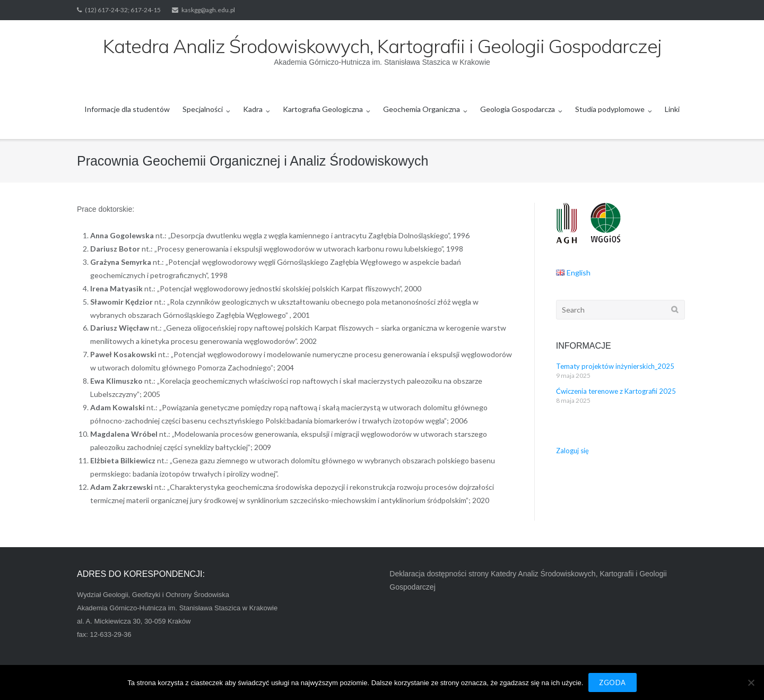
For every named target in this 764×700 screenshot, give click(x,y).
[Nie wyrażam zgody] (751, 682)
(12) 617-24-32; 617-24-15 (123, 10)
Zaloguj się (572, 451)
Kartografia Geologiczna (323, 109)
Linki (672, 109)
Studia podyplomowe (610, 109)
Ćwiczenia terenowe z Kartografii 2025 (616, 391)
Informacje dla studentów (127, 109)
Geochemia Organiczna (422, 109)
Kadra (253, 109)
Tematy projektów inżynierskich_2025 (615, 366)
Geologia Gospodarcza (518, 109)
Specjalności (203, 109)
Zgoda (613, 682)
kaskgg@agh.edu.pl (208, 10)
